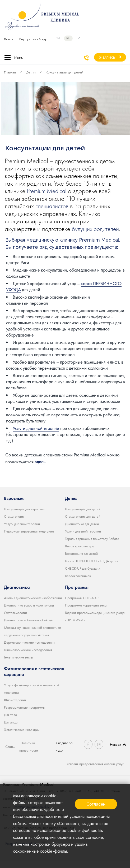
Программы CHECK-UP (82, 605)
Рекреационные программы (25, 715)
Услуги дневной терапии (36, 436)
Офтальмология (16, 620)
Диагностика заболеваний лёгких (29, 627)
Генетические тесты (18, 665)
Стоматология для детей (83, 524)
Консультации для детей (64, 72)
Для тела (10, 722)
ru (68, 38)
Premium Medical (49, 191)
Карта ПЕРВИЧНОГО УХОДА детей (92, 568)
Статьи (10, 754)
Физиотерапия (15, 707)
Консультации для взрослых (24, 516)
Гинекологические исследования (28, 657)
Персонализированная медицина (29, 539)
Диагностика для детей (82, 531)
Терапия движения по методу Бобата (92, 546)
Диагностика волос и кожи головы (29, 613)
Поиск (9, 39)
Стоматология (14, 524)
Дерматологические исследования (30, 650)
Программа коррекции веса (86, 613)
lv (78, 38)
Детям (31, 72)
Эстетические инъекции (22, 737)
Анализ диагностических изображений (33, 605)
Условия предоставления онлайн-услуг (95, 771)
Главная (10, 72)
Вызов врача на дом (80, 553)
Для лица (11, 730)
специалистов (53, 206)
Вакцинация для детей (81, 561)
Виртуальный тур (33, 39)
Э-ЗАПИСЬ (107, 58)
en (58, 38)
